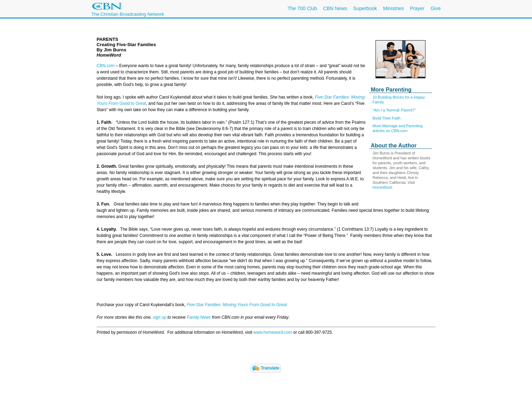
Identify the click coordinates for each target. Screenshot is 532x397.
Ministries (393, 8)
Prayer (417, 8)
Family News (199, 317)
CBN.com (106, 66)
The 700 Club (302, 8)
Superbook (365, 8)
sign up (159, 317)
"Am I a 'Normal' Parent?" (394, 110)
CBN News (335, 8)
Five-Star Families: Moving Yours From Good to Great (237, 305)
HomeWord (382, 187)
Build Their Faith (387, 118)
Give (436, 8)
